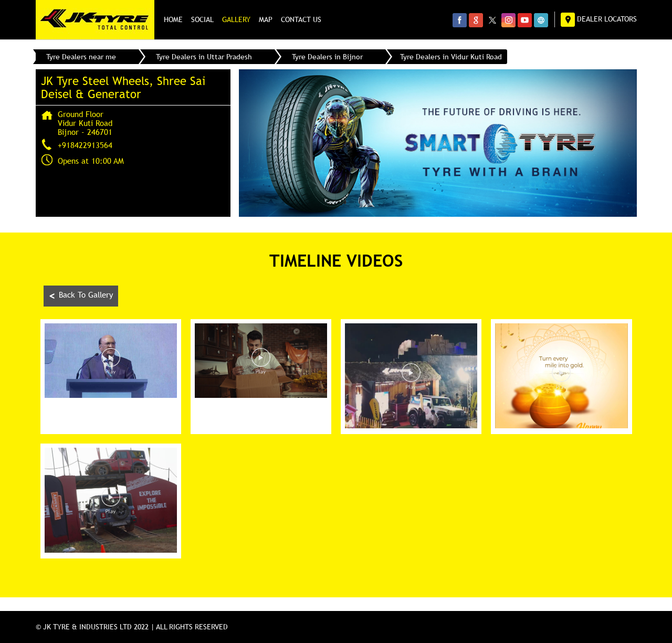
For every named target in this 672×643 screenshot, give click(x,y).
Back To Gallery (81, 296)
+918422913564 (85, 145)
